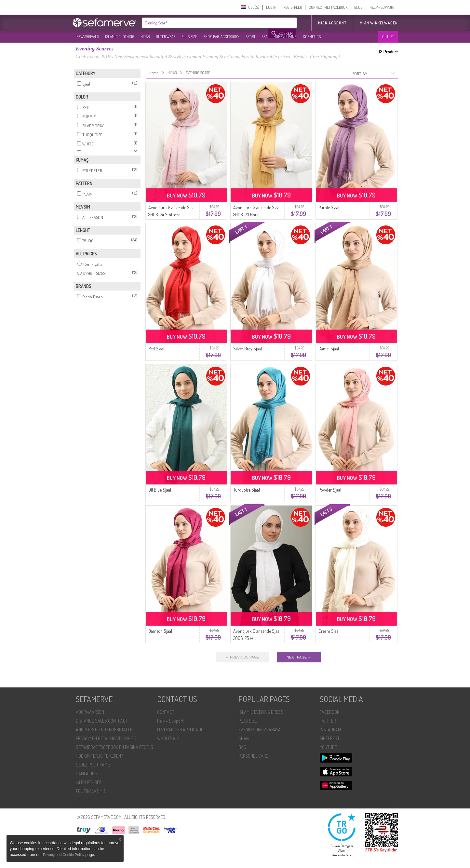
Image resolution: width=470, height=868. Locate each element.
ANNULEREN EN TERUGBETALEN (104, 730)
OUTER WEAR (166, 37)
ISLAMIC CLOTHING (120, 37)
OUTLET (388, 37)
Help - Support (170, 721)
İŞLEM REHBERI (89, 782)
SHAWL (245, 738)
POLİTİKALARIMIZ (91, 791)
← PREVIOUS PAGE (242, 657)
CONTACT (166, 712)
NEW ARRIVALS (88, 37)
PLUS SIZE (189, 37)
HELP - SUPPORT (382, 7)
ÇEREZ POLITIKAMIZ (93, 765)
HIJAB (145, 37)
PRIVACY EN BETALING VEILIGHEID (106, 738)
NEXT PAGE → (299, 657)
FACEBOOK (329, 712)
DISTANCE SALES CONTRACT (102, 721)
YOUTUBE (328, 747)
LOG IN (271, 7)
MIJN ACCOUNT (332, 23)
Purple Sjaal (329, 207)
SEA (264, 37)
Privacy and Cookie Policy (64, 855)
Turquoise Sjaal (247, 490)
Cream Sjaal (329, 631)
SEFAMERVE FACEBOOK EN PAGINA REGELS (114, 747)
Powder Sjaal (330, 490)
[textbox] (205, 23)
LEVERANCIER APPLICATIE (180, 730)
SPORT (250, 37)
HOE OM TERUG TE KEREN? (99, 756)
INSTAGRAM (330, 730)
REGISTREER (293, 7)
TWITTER (328, 721)
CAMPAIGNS (87, 773)
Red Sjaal (156, 349)
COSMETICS (312, 37)
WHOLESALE (168, 738)
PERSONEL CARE (253, 756)
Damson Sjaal (160, 631)
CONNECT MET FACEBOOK (328, 7)
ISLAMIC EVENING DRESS (261, 712)
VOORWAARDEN (90, 712)
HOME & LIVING (285, 37)
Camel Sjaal (329, 349)
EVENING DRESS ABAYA (260, 730)
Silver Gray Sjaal (248, 349)
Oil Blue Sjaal (160, 490)
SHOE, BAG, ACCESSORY (221, 37)
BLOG (358, 7)
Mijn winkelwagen (379, 23)
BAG (242, 747)
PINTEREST (330, 738)
